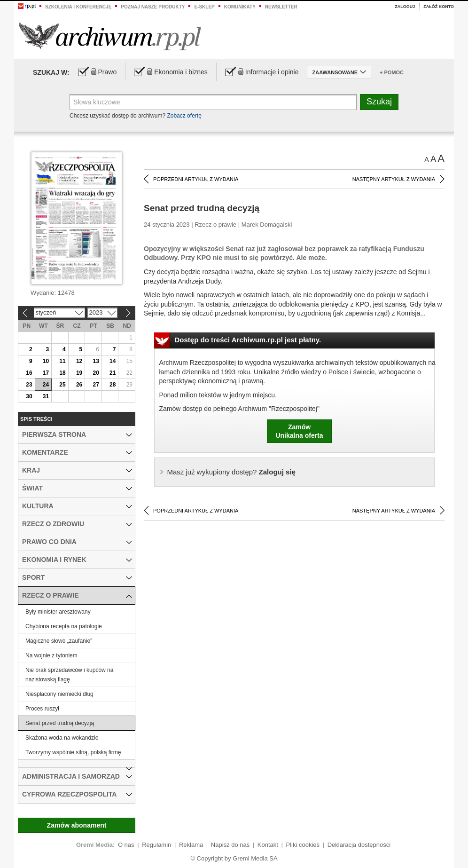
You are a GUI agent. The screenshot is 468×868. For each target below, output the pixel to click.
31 (46, 396)
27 (96, 385)
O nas (126, 845)
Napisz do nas (230, 845)
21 (113, 373)
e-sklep (204, 7)
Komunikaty (240, 7)
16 (29, 373)
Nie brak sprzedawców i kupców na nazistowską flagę (69, 675)
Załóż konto (439, 7)
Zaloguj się (231, 472)
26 (79, 385)
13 (96, 361)
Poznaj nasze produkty (153, 7)
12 (79, 361)
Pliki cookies (303, 845)
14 (113, 361)
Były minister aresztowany (58, 612)
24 (46, 385)
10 (46, 361)
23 (29, 385)
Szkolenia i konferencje (78, 7)
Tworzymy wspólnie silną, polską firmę (73, 752)
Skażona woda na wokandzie (62, 738)
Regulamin (156, 845)
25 (62, 385)
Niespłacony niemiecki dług (59, 694)
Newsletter (281, 7)
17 (46, 373)
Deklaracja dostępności (359, 845)
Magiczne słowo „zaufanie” (59, 641)
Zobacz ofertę (184, 116)
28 (113, 385)
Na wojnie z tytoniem (51, 655)
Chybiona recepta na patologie (64, 626)
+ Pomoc (392, 72)
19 (79, 373)
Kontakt (268, 845)
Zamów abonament (77, 825)
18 (62, 373)
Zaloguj (405, 7)
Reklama (191, 845)
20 (96, 373)
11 (62, 361)
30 (29, 396)
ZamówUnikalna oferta (299, 431)
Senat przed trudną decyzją (60, 723)
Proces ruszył (42, 709)
